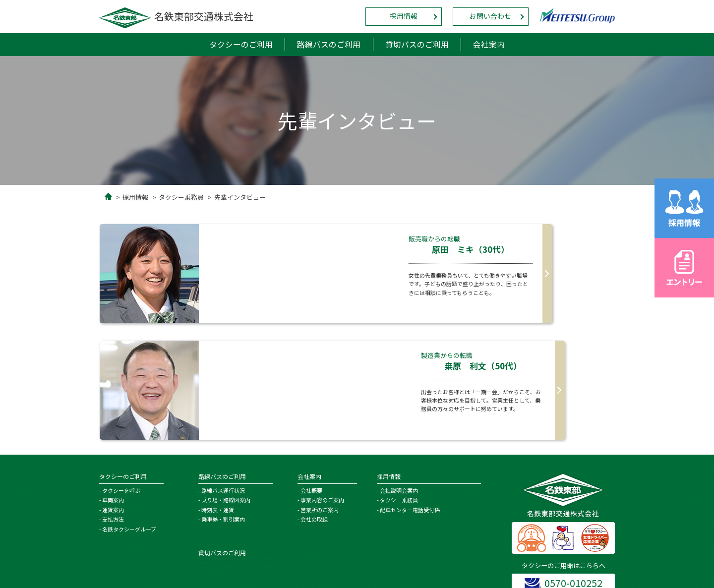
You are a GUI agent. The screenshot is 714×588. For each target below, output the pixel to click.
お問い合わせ (490, 16)
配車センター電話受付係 (410, 394)
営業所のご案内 (320, 394)
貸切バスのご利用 (417, 45)
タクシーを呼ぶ (121, 374)
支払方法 (113, 403)
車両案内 (113, 384)
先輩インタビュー (240, 198)
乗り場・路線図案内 (226, 384)
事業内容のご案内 (322, 384)
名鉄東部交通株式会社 (176, 16)
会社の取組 (314, 403)
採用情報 (404, 16)
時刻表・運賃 (218, 394)
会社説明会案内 (399, 374)
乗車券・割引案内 (223, 403)
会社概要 (311, 374)
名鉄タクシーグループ (129, 413)
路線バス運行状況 (223, 374)
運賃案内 (113, 394)
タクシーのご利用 (240, 45)
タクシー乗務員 (181, 198)
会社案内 (490, 45)
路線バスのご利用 (329, 45)
